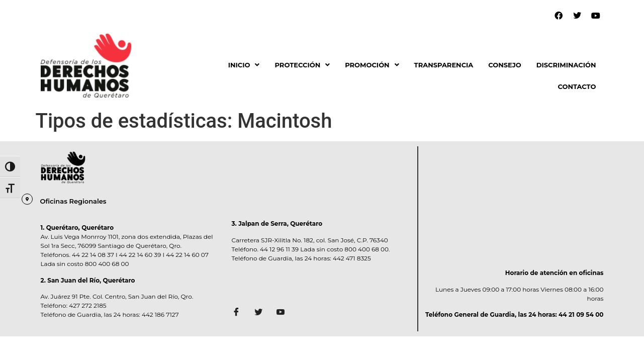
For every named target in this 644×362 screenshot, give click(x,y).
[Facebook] (240, 313)
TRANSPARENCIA (444, 65)
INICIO (244, 65)
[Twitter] (262, 313)
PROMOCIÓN (372, 65)
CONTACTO (577, 86)
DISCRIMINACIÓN (566, 65)
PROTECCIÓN (302, 65)
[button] (244, 65)
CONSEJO (505, 65)
